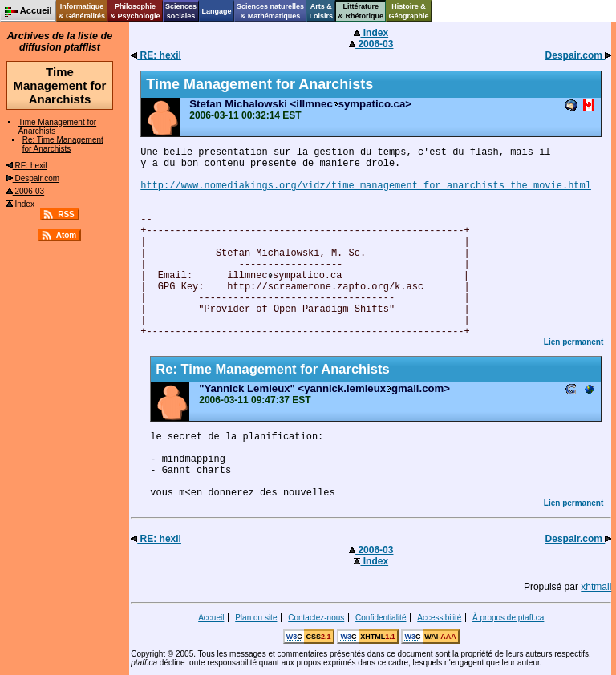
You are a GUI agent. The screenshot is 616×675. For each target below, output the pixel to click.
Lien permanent (573, 342)
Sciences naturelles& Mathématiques (270, 11)
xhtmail (596, 587)
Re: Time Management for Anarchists (63, 144)
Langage (216, 11)
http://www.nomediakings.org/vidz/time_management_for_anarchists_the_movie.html (366, 186)
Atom (67, 235)
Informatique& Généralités (82, 11)
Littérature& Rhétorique (361, 11)
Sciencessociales (181, 11)
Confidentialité (381, 618)
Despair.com (33, 178)
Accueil (211, 618)
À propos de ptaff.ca (508, 618)
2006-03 (25, 191)
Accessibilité (439, 618)
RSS (66, 214)
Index (20, 204)
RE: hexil (27, 166)
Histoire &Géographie (409, 11)
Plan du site (256, 618)
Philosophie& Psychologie (135, 11)
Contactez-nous (316, 618)
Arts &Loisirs (322, 11)
